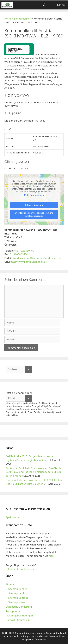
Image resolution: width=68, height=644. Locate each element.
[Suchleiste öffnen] (44, 5)
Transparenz (13, 611)
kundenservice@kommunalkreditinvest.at (37, 258)
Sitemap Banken (18, 589)
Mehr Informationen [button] (34, 195)
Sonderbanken (23, 19)
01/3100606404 (19, 254)
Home (8, 19)
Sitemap (11, 584)
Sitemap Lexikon (18, 593)
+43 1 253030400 (24, 251)
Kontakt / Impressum (18, 620)
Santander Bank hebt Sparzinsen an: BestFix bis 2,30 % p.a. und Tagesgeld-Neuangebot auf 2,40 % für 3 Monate (34, 472)
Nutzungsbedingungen (19, 616)
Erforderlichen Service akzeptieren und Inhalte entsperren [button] (34, 214)
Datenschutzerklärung (19, 607)
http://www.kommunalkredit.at (28, 262)
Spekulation (13, 517)
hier (51, 556)
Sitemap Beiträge (18, 598)
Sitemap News (17, 602)
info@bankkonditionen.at (21, 569)
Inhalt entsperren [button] (34, 205)
